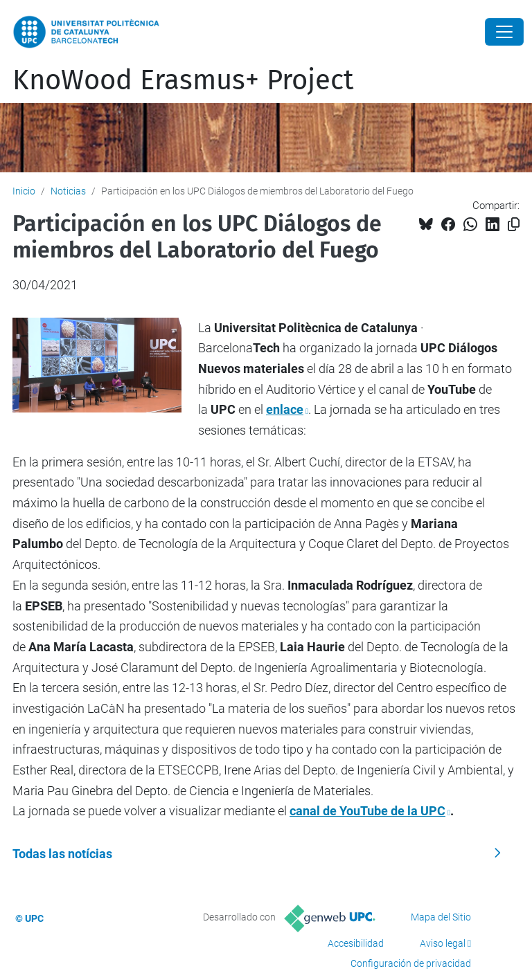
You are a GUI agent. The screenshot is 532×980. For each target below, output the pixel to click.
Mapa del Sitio (441, 917)
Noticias (68, 191)
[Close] (504, 32)
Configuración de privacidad (411, 963)
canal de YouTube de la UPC (367, 811)
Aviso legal (443, 943)
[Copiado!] (514, 225)
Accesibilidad (356, 943)
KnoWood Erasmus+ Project (183, 80)
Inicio (24, 191)
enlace (285, 409)
